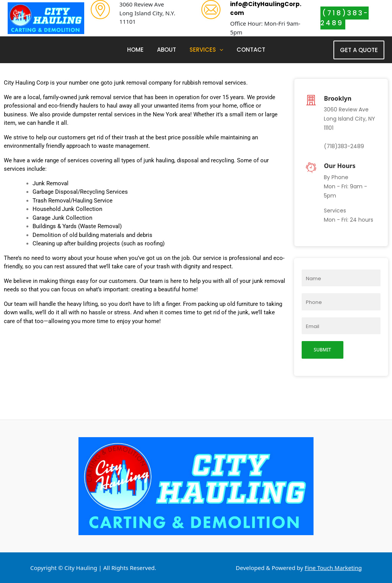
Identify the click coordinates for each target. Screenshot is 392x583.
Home (138, 50)
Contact (248, 50)
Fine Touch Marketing (333, 568)
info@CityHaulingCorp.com (266, 8)
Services (205, 50)
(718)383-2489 (345, 18)
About (167, 50)
